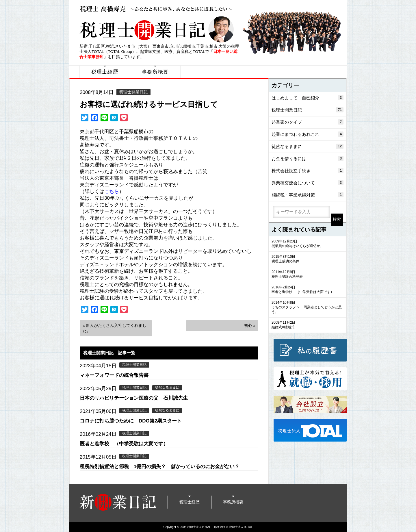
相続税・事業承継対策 (308, 195)
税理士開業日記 (133, 92)
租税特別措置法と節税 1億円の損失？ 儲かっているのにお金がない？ (160, 467)
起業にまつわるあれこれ (308, 134)
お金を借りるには (308, 158)
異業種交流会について (308, 183)
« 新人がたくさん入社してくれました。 (115, 328)
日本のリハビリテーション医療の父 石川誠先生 (134, 398)
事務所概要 (155, 72)
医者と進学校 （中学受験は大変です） (124, 444)
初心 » (250, 326)
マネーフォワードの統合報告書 (114, 375)
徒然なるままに (167, 388)
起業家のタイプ (308, 122)
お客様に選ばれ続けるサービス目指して (149, 104)
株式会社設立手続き (308, 170)
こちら (112, 191)
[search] (301, 212)
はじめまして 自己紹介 (308, 98)
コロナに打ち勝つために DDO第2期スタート (131, 421)
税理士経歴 (105, 72)
